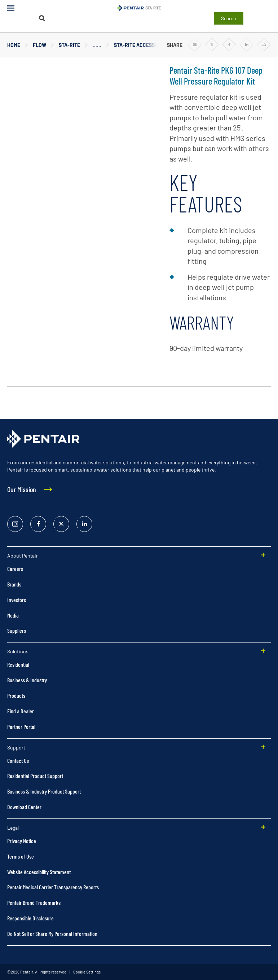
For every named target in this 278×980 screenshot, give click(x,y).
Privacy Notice (22, 841)
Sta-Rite (69, 45)
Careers (15, 569)
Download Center (24, 807)
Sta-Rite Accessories (141, 45)
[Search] (42, 18)
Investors (17, 600)
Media (13, 615)
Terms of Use (21, 856)
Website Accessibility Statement (39, 872)
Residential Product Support (35, 776)
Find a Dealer (21, 711)
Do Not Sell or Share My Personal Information (52, 934)
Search (229, 18)
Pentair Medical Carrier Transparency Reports (53, 887)
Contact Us (18, 760)
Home (14, 45)
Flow (39, 45)
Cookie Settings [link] (87, 972)
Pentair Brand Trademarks (34, 902)
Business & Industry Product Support (44, 791)
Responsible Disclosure (30, 918)
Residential (18, 664)
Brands (14, 584)
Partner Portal (21, 727)
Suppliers (17, 630)
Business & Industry (27, 680)
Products (16, 695)
